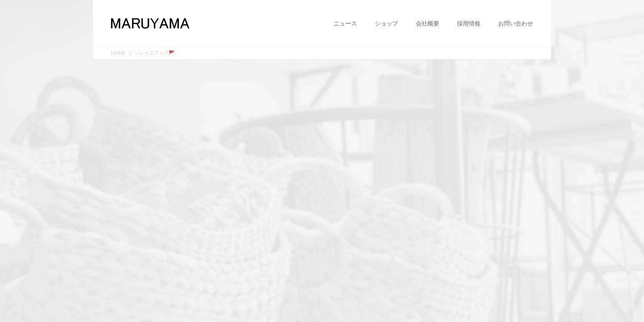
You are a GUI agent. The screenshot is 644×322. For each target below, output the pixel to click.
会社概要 (428, 24)
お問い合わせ (516, 24)
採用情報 (469, 24)
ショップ (386, 24)
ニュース (345, 24)
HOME (118, 53)
